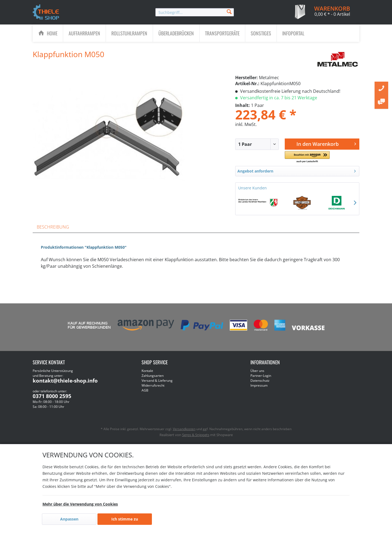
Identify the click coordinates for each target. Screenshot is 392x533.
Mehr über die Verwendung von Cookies (80, 504)
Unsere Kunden (252, 188)
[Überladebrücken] (176, 33)
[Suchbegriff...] (195, 12)
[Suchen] (229, 11)
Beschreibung (53, 227)
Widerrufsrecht (153, 385)
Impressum (259, 385)
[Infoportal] (293, 33)
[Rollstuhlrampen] (129, 33)
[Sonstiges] (261, 33)
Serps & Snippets (196, 435)
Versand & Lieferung (157, 381)
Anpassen (69, 519)
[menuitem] (195, 12)
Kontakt (147, 371)
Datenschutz (260, 381)
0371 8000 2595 (52, 396)
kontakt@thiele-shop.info (65, 381)
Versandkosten (184, 429)
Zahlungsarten (153, 376)
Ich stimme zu (125, 519)
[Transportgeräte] (222, 33)
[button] (307, 157)
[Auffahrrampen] (84, 33)
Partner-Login (261, 376)
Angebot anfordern (297, 170)
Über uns (257, 371)
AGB (145, 390)
